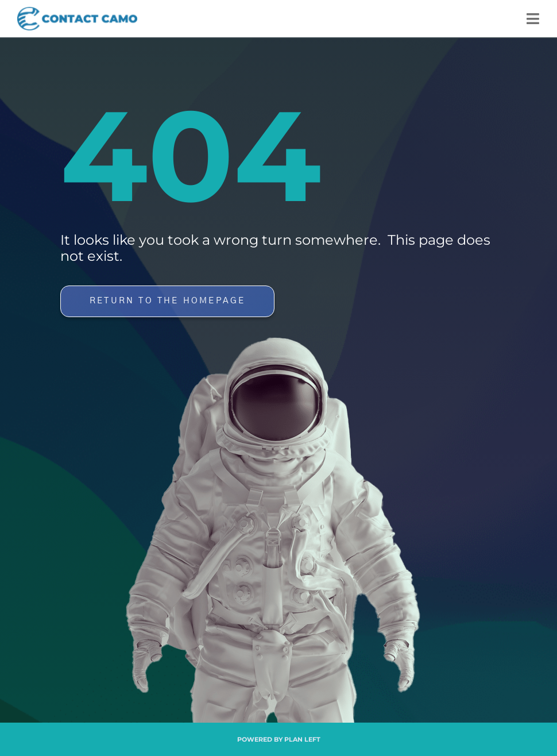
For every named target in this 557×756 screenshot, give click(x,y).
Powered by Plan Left (279, 739)
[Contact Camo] (77, 12)
